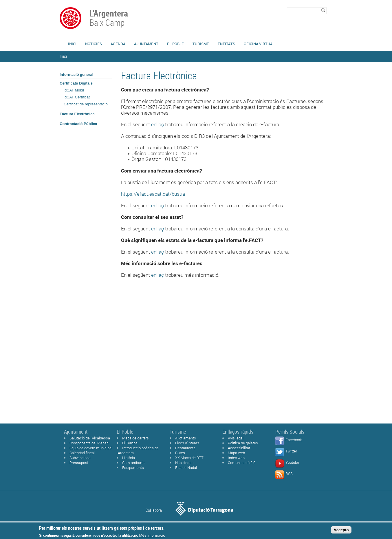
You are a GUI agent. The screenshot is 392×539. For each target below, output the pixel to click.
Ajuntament (146, 44)
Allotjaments (186, 438)
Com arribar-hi (134, 463)
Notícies (94, 44)
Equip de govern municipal (91, 448)
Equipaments (133, 467)
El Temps (130, 443)
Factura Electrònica (77, 114)
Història (129, 458)
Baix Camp (109, 19)
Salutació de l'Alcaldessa (90, 438)
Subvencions (80, 458)
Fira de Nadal (186, 467)
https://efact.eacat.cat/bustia (153, 194)
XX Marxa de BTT (189, 458)
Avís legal (236, 438)
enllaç (157, 124)
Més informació (152, 535)
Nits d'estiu (184, 463)
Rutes (180, 453)
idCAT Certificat (77, 97)
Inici (72, 44)
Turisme (201, 44)
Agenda (118, 44)
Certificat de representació (86, 104)
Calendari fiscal (82, 453)
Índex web (236, 458)
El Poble (175, 44)
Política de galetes (243, 443)
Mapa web (236, 453)
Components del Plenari (89, 443)
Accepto (341, 530)
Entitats (226, 44)
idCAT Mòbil (74, 90)
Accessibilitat (239, 448)
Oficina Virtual (259, 44)
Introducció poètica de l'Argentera (138, 450)
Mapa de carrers (135, 438)
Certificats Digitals (76, 83)
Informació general (76, 75)
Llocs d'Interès (187, 443)
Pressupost (79, 463)
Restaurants (185, 448)
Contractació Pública (78, 124)
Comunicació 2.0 (242, 463)
